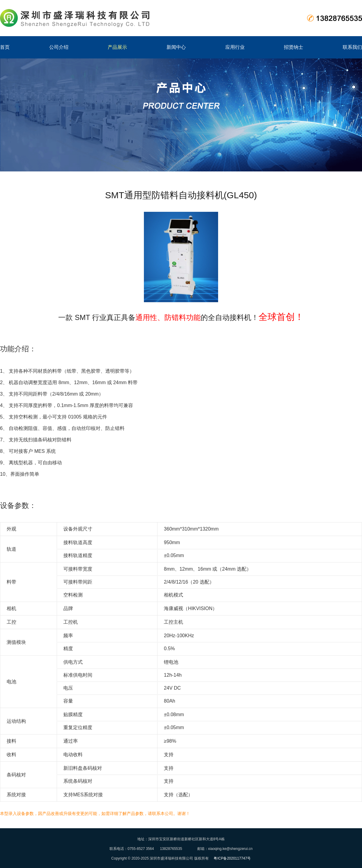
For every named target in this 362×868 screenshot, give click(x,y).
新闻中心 (176, 47)
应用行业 (235, 47)
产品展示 (117, 47)
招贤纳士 (294, 47)
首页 (5, 47)
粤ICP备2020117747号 (232, 858)
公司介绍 (59, 47)
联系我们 (352, 47)
